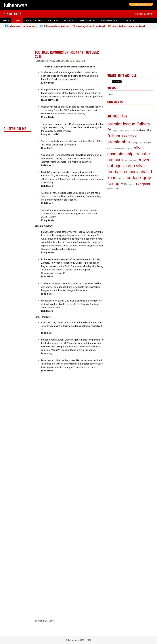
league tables (87, 20)
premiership (119, 142)
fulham (114, 136)
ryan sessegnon (114, 188)
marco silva (134, 166)
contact (129, 20)
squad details (34, 20)
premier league (121, 124)
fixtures (53, 20)
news (17, 20)
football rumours (123, 172)
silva (138, 148)
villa (124, 184)
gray (147, 178)
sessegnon (130, 131)
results (68, 20)
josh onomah (130, 161)
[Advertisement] (17, 79)
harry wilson (118, 131)
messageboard (110, 20)
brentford (130, 136)
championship (120, 154)
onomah (122, 179)
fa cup (113, 184)
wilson (131, 184)
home (6, 20)
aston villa (144, 130)
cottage (134, 178)
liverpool (143, 184)
